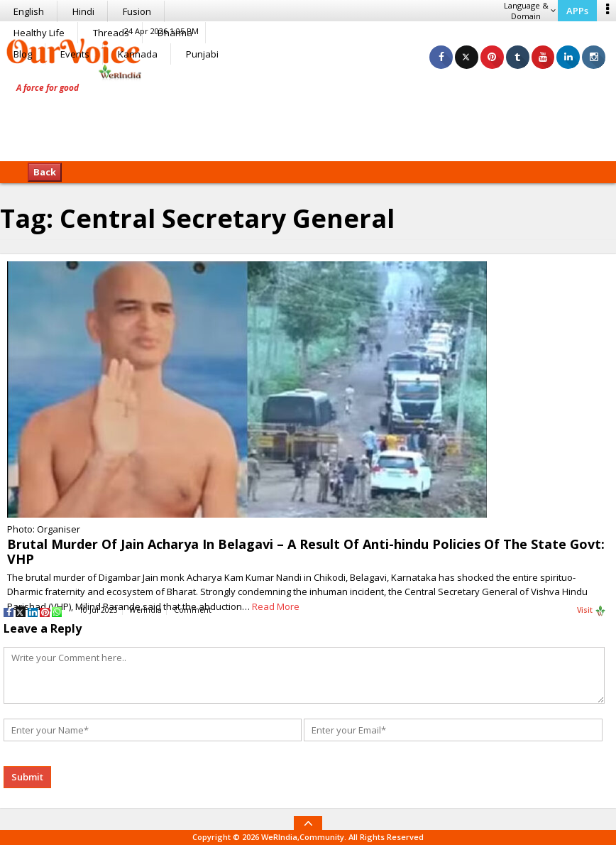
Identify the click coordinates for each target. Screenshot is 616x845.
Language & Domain (530, 11)
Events (75, 54)
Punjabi (202, 54)
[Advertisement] (308, 117)
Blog (23, 54)
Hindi (83, 11)
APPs (577, 11)
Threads (111, 33)
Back (45, 172)
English (29, 11)
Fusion (137, 11)
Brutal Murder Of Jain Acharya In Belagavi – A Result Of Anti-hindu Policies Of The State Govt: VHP (306, 551)
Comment (193, 610)
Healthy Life (39, 33)
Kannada (138, 54)
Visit (592, 611)
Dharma (175, 33)
